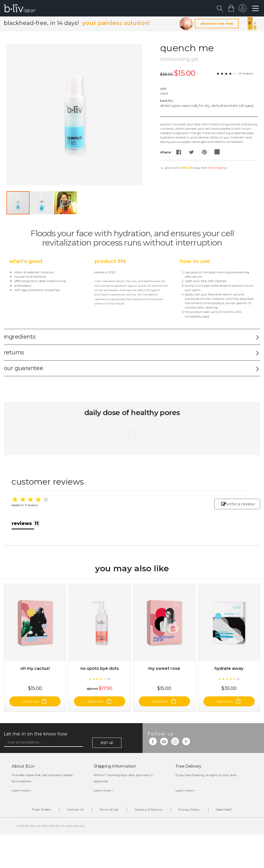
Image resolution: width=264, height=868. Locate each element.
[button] (42, 203)
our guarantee (23, 368)
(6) (238, 679)
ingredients (20, 337)
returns (14, 352)
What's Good (26, 261)
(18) (109, 679)
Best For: (167, 101)
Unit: (164, 89)
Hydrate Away (229, 668)
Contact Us (75, 809)
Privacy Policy (189, 809)
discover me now (217, 23)
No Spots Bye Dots (100, 668)
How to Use (195, 261)
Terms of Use (109, 809)
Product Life (110, 261)
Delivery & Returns (148, 809)
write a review (238, 504)
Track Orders (41, 809)
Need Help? (224, 809)
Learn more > (22, 790)
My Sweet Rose (164, 668)
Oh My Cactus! (35, 668)
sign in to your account (243, 10)
